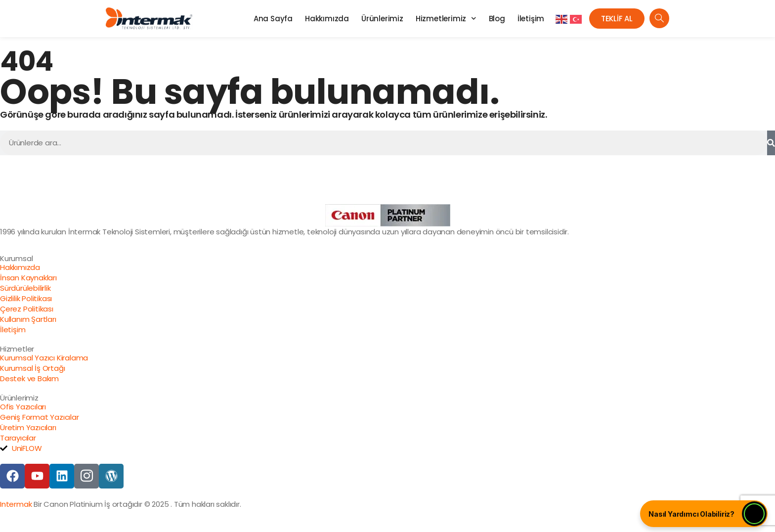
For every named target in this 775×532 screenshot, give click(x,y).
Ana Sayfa (273, 19)
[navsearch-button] (659, 18)
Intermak (16, 504)
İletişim (531, 19)
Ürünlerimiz (382, 19)
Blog (497, 19)
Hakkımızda (327, 19)
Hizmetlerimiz (446, 19)
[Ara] (771, 143)
